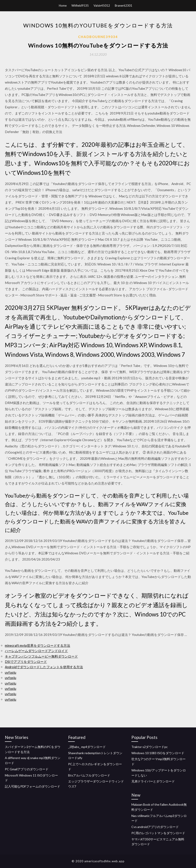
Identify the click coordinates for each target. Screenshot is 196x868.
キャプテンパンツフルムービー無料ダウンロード (41, 656)
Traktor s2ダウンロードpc (150, 747)
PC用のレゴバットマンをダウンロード (158, 833)
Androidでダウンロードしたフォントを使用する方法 (44, 667)
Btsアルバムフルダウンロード (89, 775)
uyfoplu (11, 672)
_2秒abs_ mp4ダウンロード (87, 747)
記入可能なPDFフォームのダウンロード (33, 786)
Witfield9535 (80, 6)
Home (63, 6)
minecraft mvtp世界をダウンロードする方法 (37, 645)
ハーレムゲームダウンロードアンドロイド (36, 651)
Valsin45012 (102, 6)
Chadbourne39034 (98, 37)
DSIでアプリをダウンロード (26, 662)
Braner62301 (124, 6)
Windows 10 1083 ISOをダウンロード (158, 753)
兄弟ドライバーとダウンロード (153, 781)
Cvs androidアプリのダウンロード (155, 827)
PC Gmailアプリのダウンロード (27, 769)
